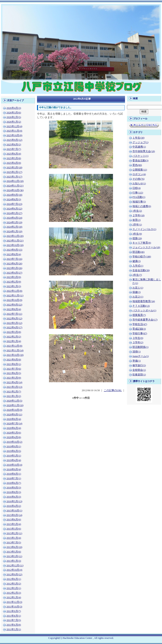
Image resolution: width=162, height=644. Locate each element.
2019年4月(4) (14, 460)
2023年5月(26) (14, 268)
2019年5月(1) (14, 456)
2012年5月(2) (14, 584)
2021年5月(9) (14, 378)
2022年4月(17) (14, 327)
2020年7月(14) (14, 424)
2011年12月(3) (14, 602)
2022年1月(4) (14, 341)
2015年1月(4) (14, 538)
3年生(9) (137, 234)
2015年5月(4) (14, 524)
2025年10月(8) (14, 135)
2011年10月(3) (14, 607)
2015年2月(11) (14, 533)
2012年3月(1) (14, 588)
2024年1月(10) (14, 231)
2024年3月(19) (14, 222)
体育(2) (136, 220)
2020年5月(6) (14, 433)
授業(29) (137, 238)
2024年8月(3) (14, 199)
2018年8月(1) (14, 474)
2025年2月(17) (14, 172)
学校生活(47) (140, 324)
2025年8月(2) (14, 145)
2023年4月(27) (14, 273)
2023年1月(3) (14, 286)
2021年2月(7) (14, 392)
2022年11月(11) (15, 296)
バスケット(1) (140, 156)
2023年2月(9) (14, 282)
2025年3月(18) (14, 168)
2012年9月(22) (14, 575)
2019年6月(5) (14, 451)
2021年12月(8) (14, 346)
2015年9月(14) (14, 515)
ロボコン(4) (139, 174)
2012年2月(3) (14, 593)
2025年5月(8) (14, 158)
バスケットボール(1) (144, 311)
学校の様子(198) (142, 257)
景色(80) (137, 165)
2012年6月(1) (14, 579)
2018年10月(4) (14, 465)
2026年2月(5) (14, 117)
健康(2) (136, 261)
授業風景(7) (139, 315)
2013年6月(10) (14, 547)
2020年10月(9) (14, 410)
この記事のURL (113, 390)
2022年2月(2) (14, 337)
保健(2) (136, 292)
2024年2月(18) (14, 227)
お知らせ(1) (139, 184)
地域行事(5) (139, 202)
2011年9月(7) (14, 611)
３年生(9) (138, 338)
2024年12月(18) (15, 181)
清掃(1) (136, 352)
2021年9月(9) (14, 360)
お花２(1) (138, 297)
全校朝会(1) (139, 370)
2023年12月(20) (15, 236)
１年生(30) (138, 138)
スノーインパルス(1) (144, 229)
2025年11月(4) (14, 131)
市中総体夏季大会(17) (145, 320)
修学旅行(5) (139, 365)
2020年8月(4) (14, 419)
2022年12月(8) (14, 291)
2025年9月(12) (14, 140)
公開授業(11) (140, 170)
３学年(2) (138, 342)
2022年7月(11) (14, 314)
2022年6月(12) (14, 319)
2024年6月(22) (14, 209)
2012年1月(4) (14, 597)
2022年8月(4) (14, 309)
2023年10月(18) (15, 245)
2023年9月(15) (14, 250)
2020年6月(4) (14, 428)
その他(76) (138, 179)
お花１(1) (138, 288)
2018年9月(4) (14, 469)
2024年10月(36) (15, 190)
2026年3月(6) (14, 113)
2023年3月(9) (14, 277)
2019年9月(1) (14, 447)
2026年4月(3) (14, 108)
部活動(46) (138, 252)
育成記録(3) (139, 329)
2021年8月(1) (14, 364)
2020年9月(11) (14, 415)
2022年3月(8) (14, 332)
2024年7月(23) (14, 204)
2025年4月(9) (14, 163)
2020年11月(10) (15, 405)
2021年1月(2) (14, 396)
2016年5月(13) (14, 501)
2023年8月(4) (14, 254)
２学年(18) (138, 215)
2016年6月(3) (14, 497)
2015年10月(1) (14, 511)
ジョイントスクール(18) (146, 247)
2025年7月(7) (14, 149)
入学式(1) (138, 266)
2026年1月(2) (14, 122)
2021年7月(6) (14, 369)
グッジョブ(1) (140, 142)
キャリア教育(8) (142, 243)
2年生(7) (137, 275)
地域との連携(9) (142, 206)
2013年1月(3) (14, 561)
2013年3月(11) (14, 556)
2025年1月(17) (14, 177)
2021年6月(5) (14, 373)
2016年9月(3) (14, 488)
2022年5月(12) (14, 323)
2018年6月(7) (14, 483)
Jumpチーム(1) (141, 356)
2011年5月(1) (14, 629)
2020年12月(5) (14, 401)
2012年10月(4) (14, 570)
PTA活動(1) (139, 197)
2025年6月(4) (14, 154)
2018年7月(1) (14, 478)
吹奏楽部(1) (139, 375)
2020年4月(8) (14, 437)
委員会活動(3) (140, 161)
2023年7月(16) (14, 259)
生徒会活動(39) (141, 270)
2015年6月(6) (14, 520)
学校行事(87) (140, 333)
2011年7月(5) (14, 620)
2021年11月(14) (15, 350)
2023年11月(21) (15, 241)
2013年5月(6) (14, 552)
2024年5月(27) (14, 213)
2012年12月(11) (15, 566)
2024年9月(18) (14, 195)
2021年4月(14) (14, 382)
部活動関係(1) (140, 347)
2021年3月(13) (14, 387)
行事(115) (138, 193)
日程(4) (136, 188)
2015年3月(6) (14, 529)
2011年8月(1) (14, 616)
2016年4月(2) (14, 506)
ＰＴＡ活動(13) (141, 306)
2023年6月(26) (14, 264)
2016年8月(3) (14, 492)
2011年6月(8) (14, 625)
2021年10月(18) (15, 355)
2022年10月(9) (14, 300)
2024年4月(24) (14, 218)
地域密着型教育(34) (144, 301)
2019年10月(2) (14, 442)
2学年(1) (137, 225)
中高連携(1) (139, 147)
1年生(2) (137, 211)
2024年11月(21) (15, 186)
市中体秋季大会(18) (144, 151)
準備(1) (136, 361)
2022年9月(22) (14, 305)
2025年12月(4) (14, 126)
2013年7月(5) (14, 543)
